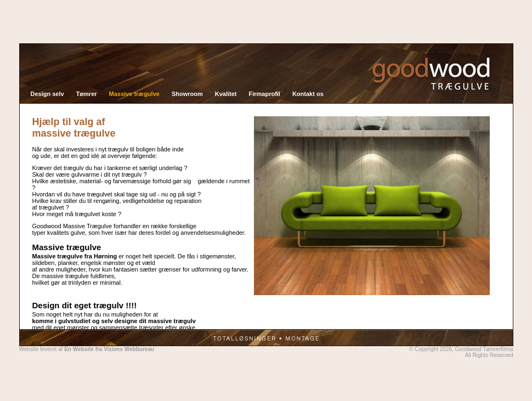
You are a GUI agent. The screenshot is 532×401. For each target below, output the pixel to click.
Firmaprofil (264, 91)
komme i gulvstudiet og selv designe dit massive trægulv (114, 318)
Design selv (47, 91)
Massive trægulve (134, 91)
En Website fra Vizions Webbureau (109, 346)
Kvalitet (226, 91)
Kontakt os (308, 91)
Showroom (187, 91)
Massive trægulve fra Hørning (75, 253)
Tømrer (87, 91)
